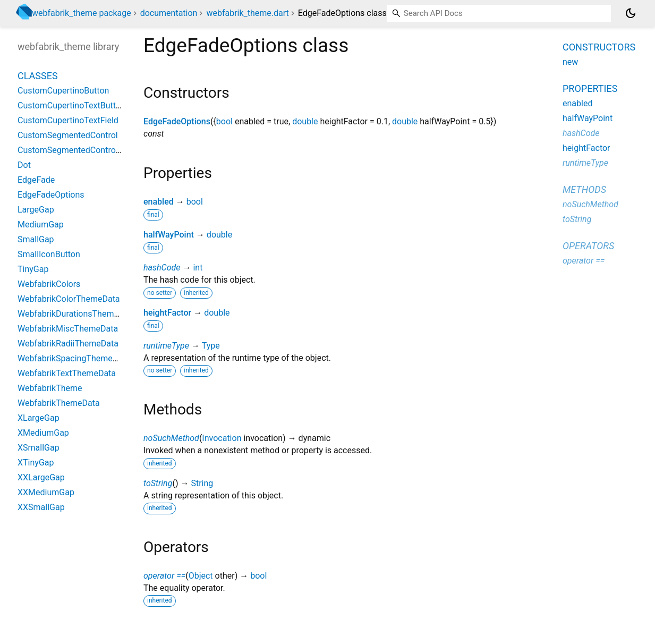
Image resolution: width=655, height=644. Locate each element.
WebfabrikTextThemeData (67, 373)
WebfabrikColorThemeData (69, 299)
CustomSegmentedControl (68, 135)
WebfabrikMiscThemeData (68, 329)
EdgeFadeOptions (177, 121)
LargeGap (36, 210)
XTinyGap (36, 463)
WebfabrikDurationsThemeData (77, 314)
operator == (164, 576)
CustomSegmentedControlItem (76, 150)
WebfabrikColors (49, 284)
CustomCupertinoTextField (68, 120)
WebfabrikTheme (50, 388)
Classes (38, 76)
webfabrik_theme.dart (247, 13)
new (570, 62)
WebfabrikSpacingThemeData (74, 358)
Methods (584, 189)
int (198, 268)
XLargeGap (39, 418)
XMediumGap (43, 433)
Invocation (222, 438)
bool (224, 121)
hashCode (162, 268)
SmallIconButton (49, 254)
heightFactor (167, 313)
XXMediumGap (46, 492)
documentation (169, 13)
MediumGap (41, 224)
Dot (24, 165)
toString (158, 483)
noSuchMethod (171, 438)
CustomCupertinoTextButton (71, 105)
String (202, 483)
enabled (159, 202)
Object (201, 576)
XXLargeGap (41, 477)
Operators (588, 246)
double (305, 121)
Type (211, 346)
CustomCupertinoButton (63, 91)
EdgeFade (36, 180)
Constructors (599, 47)
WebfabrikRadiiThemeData (68, 344)
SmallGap (36, 239)
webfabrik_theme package (82, 13)
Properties (590, 88)
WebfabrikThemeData (59, 403)
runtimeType (166, 346)
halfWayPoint (169, 235)
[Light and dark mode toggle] (631, 13)
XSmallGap (39, 448)
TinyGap (33, 269)
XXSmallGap (41, 507)
